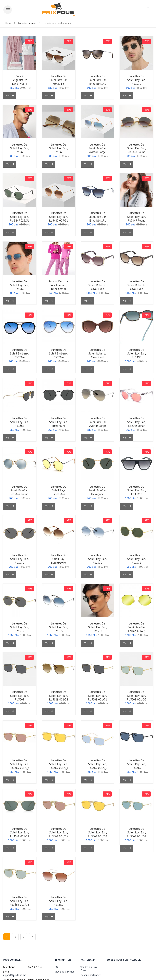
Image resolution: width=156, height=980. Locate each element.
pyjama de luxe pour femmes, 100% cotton (58, 285)
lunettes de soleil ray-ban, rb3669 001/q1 (58, 764)
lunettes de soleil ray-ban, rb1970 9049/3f (98, 561)
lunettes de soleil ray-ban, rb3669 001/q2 (98, 764)
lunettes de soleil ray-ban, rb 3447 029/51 (20, 217)
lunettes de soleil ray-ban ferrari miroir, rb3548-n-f (137, 629)
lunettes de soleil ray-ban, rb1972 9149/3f (58, 629)
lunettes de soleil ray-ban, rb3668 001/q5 (19, 901)
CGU (57, 967)
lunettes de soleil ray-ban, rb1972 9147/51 (98, 629)
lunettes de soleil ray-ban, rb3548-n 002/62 (58, 424)
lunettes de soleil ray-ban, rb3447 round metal (137, 150)
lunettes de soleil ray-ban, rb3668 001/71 (20, 832)
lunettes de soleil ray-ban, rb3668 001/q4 (58, 832)
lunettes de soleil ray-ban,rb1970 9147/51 (59, 561)
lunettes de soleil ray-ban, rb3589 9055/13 (58, 903)
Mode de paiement (65, 972)
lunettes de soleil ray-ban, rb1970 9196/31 (137, 82)
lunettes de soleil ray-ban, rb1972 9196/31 (137, 561)
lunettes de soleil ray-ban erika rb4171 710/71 (98, 82)
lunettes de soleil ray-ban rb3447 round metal (19, 492)
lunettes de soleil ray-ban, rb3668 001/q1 (98, 832)
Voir (10, 96)
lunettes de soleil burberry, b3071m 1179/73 (20, 355)
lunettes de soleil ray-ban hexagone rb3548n (98, 492)
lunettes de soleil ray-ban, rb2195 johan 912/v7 (137, 424)
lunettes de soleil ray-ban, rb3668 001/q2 (137, 832)
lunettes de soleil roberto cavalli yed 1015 (97, 287)
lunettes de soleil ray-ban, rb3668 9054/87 (19, 424)
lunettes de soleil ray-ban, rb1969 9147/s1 (58, 150)
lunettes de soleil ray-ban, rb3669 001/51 (59, 696)
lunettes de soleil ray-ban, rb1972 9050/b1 (19, 629)
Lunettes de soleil (27, 23)
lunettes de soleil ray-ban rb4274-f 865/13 (58, 82)
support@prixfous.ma (14, 975)
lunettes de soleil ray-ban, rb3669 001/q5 (137, 696)
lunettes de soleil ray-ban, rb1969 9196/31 (19, 150)
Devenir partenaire (91, 975)
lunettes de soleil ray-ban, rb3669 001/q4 (19, 764)
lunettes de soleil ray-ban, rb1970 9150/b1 (19, 561)
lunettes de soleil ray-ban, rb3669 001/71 (97, 696)
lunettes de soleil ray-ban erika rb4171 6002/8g (98, 218)
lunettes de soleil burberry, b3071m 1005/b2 (59, 355)
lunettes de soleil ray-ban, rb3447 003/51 (58, 217)
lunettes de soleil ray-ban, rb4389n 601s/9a (137, 492)
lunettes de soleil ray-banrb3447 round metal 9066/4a (59, 494)
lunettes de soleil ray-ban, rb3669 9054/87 (19, 697)
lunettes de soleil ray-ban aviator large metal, (98, 424)
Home (8, 23)
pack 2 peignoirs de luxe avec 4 (19, 80)
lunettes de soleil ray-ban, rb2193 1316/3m (137, 355)
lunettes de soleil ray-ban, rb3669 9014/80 (137, 766)
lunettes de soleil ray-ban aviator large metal (98, 150)
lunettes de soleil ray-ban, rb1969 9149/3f (19, 287)
